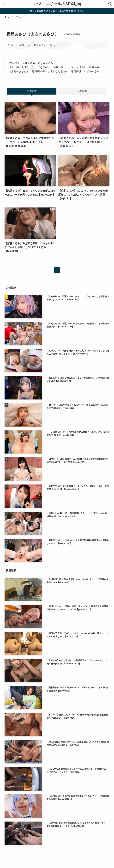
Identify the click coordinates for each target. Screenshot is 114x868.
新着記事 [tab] (32, 91)
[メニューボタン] (4, 4)
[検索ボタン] (110, 4)
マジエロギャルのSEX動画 (57, 4)
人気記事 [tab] (82, 91)
